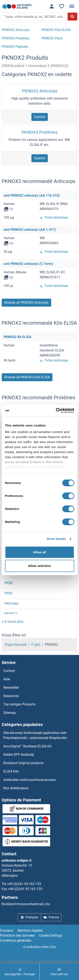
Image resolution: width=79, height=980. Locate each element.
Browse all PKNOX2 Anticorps (26, 303)
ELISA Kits (11, 771)
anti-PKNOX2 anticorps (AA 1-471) (30, 230)
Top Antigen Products (19, 704)
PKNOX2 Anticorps (40, 91)
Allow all (39, 552)
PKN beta (11, 603)
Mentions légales (30, 930)
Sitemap (10, 713)
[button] (13, 622)
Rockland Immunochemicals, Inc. (26, 904)
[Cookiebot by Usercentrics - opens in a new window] (56, 411)
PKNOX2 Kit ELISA (17, 337)
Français (29, 917)
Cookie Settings (51, 935)
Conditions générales (16, 940)
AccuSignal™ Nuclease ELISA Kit (27, 746)
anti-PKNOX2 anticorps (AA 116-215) (32, 195)
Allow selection (39, 566)
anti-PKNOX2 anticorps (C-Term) (28, 264)
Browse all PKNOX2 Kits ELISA (27, 377)
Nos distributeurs (16, 788)
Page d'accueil (16, 645)
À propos (7, 930)
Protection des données (17, 935)
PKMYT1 (11, 614)
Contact (9, 671)
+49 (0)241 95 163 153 (24, 884)
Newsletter (11, 688)
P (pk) (36, 645)
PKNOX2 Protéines (39, 132)
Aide (7, 679)
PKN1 (9, 593)
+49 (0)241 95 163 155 (25, 889)
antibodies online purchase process (30, 780)
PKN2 (9, 583)
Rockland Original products (23, 763)
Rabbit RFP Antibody (19, 755)
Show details (56, 539)
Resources (11, 696)
